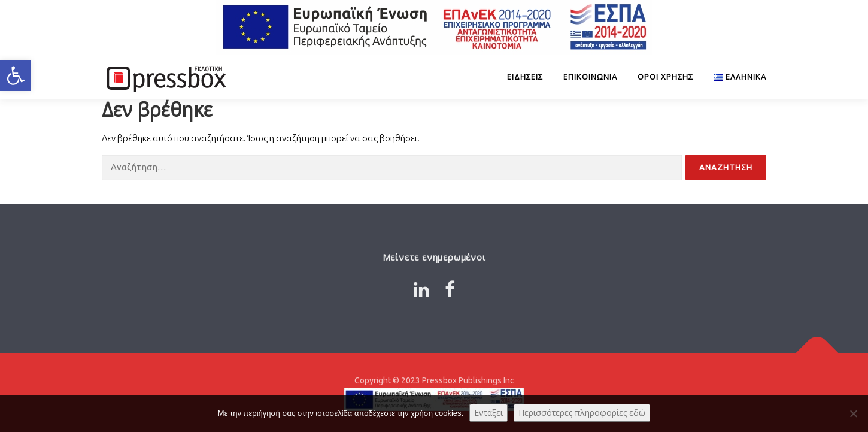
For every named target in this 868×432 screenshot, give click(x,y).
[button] (16, 75)
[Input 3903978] (726, 167)
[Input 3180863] (392, 167)
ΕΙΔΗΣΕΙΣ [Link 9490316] (525, 77)
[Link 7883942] (450, 289)
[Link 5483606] (817, 353)
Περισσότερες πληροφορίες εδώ (582, 413)
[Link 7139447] (735, 77)
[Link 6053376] (421, 289)
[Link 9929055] (165, 77)
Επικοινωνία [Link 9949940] (590, 77)
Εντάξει (488, 413)
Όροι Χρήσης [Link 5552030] (665, 77)
